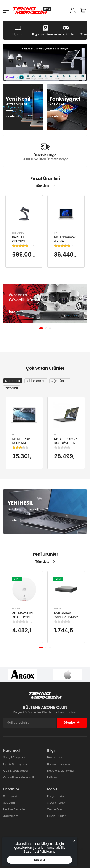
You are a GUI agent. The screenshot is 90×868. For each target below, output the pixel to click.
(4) (33, 447)
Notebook (13, 381)
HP (55, 233)
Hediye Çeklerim (15, 809)
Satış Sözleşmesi (15, 757)
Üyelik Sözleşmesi (15, 764)
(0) (74, 447)
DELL (15, 434)
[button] (41, 328)
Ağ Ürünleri (60, 381)
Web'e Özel (55, 809)
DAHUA (58, 609)
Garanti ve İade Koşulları (20, 777)
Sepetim (9, 803)
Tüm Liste (42, 186)
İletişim (52, 777)
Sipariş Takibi (56, 803)
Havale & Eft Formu (60, 771)
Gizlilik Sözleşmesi (16, 771)
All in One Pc (36, 381)
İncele (10, 117)
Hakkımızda (55, 757)
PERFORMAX (18, 233)
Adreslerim (11, 816)
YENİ (17, 579)
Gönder (72, 723)
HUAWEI (16, 609)
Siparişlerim (11, 796)
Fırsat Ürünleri (57, 816)
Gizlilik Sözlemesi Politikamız (44, 850)
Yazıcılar (12, 388)
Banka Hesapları (59, 764)
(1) (32, 246)
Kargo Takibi (56, 796)
